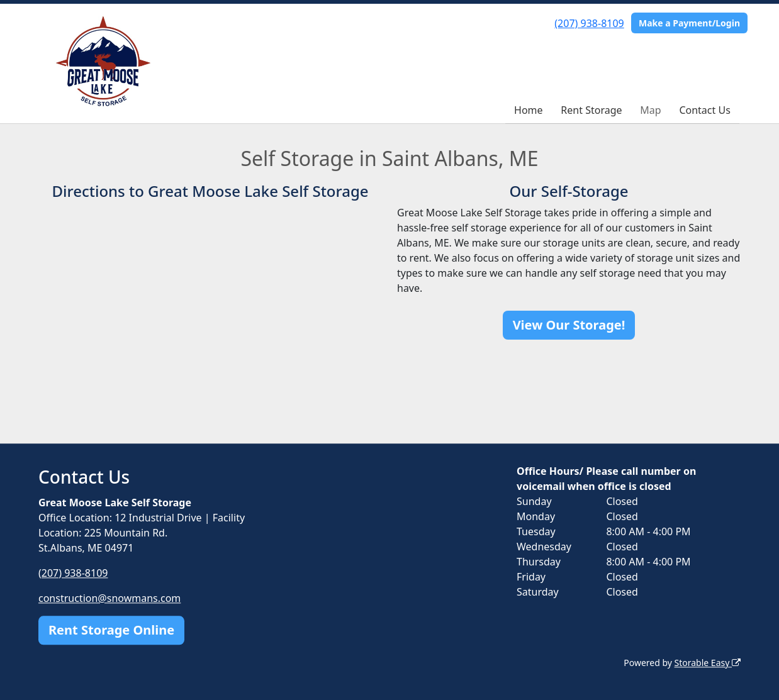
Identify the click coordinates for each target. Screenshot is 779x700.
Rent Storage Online (111, 630)
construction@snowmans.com (109, 598)
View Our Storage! (569, 325)
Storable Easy (708, 663)
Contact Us (704, 110)
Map (650, 110)
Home (529, 110)
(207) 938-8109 (589, 23)
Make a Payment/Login (689, 23)
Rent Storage (591, 110)
